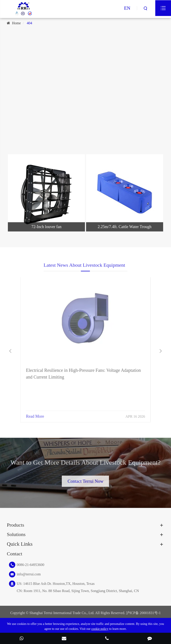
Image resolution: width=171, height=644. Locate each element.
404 (29, 23)
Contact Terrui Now (85, 479)
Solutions (16, 534)
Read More (35, 414)
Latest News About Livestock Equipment (84, 267)
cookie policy (100, 629)
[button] (10, 351)
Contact (14, 554)
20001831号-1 (150, 613)
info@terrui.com (29, 574)
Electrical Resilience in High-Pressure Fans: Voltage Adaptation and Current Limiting (83, 371)
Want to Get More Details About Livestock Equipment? (85, 464)
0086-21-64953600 (30, 565)
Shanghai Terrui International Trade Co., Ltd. (62, 613)
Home (16, 23)
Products (15, 525)
